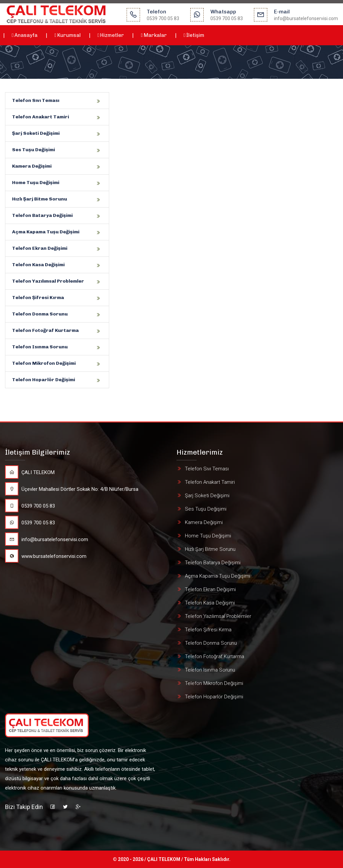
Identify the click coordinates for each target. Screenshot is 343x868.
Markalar (154, 35)
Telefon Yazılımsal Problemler (48, 281)
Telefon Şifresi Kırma (38, 298)
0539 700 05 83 (30, 506)
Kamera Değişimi (32, 166)
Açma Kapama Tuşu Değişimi (46, 232)
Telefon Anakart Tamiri (41, 117)
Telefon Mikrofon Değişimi (44, 363)
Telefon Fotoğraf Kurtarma (45, 330)
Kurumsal (67, 35)
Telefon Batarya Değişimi (42, 215)
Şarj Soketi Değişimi (36, 133)
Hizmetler (111, 35)
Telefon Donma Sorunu (40, 314)
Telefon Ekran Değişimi (40, 248)
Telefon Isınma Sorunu (40, 347)
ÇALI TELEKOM (30, 472)
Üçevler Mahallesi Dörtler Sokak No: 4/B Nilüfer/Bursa (72, 489)
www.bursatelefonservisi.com (46, 556)
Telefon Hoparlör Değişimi (44, 380)
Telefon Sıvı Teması (36, 100)
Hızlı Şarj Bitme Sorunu (40, 199)
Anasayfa (25, 35)
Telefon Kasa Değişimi (38, 265)
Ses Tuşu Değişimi (33, 150)
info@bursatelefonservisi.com (47, 539)
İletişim (194, 35)
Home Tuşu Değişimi (36, 183)
